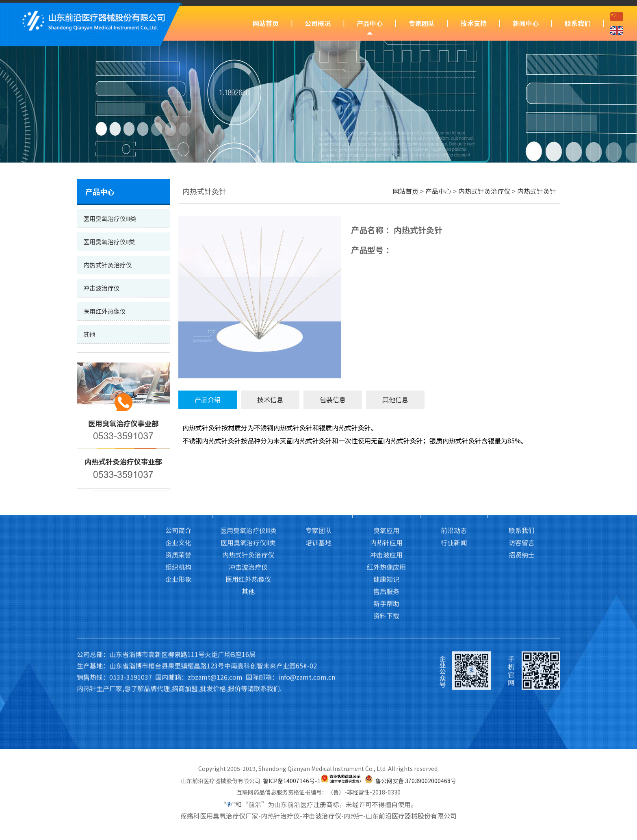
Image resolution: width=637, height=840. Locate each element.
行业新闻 (454, 456)
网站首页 (266, 23)
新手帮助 (386, 517)
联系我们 (578, 23)
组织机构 (178, 481)
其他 (248, 505)
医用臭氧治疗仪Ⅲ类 (248, 444)
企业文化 (178, 456)
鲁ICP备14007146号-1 (292, 781)
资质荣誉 (178, 469)
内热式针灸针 (537, 191)
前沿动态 (454, 444)
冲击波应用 (386, 469)
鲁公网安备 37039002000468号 (416, 781)
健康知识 (386, 493)
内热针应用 (386, 456)
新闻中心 (526, 23)
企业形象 (178, 493)
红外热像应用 (386, 481)
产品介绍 (208, 399)
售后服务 (386, 505)
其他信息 (395, 399)
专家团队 (422, 23)
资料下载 (386, 530)
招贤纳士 (522, 469)
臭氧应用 (386, 444)
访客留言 (522, 456)
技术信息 (270, 399)
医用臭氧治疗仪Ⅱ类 (248, 456)
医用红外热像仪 (248, 493)
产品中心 (370, 23)
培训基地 (318, 456)
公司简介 (178, 444)
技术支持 (474, 23)
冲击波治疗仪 (248, 481)
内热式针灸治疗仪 (484, 191)
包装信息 (333, 399)
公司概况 (318, 23)
